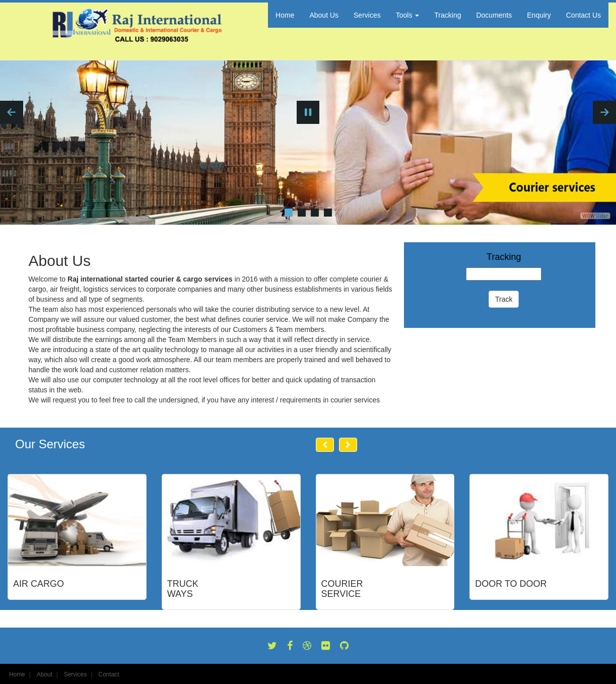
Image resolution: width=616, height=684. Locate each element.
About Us (324, 15)
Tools (408, 15)
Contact (109, 674)
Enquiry (539, 15)
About (45, 674)
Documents (494, 15)
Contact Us (584, 15)
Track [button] (504, 299)
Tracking (448, 15)
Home (285, 15)
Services (367, 15)
